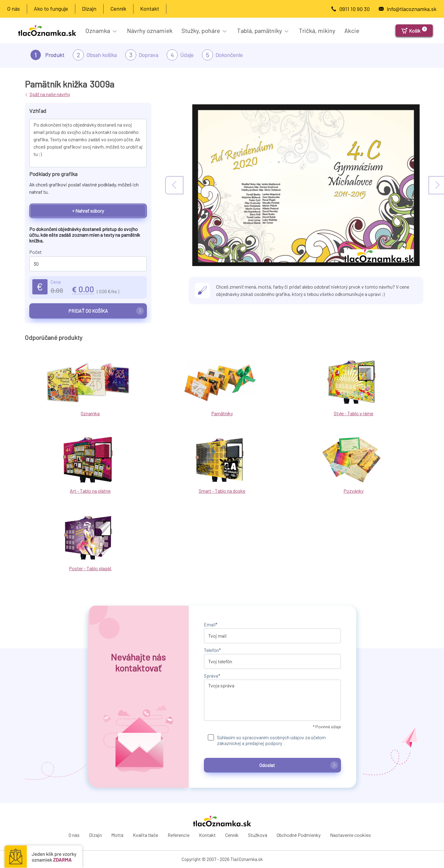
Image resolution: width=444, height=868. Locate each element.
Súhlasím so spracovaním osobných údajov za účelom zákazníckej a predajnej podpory (271, 740)
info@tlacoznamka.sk (412, 9)
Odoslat (299, 765)
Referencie (179, 835)
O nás (13, 9)
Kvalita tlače (146, 835)
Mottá (117, 835)
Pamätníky (222, 413)
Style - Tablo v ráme (353, 413)
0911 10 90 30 (354, 9)
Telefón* (212, 650)
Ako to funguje (51, 9)
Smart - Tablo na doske (222, 491)
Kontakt (150, 9)
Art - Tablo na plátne (90, 491)
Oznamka (101, 31)
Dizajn (89, 9)
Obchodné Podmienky (299, 835)
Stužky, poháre (204, 31)
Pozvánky (353, 491)
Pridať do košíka (106, 311)
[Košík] (414, 31)
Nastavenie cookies (350, 835)
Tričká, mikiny (317, 31)
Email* (211, 624)
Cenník (118, 9)
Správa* (212, 676)
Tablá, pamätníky (263, 31)
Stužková (258, 835)
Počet (36, 252)
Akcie (352, 31)
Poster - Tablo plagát (90, 568)
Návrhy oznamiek (150, 31)
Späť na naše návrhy (50, 94)
